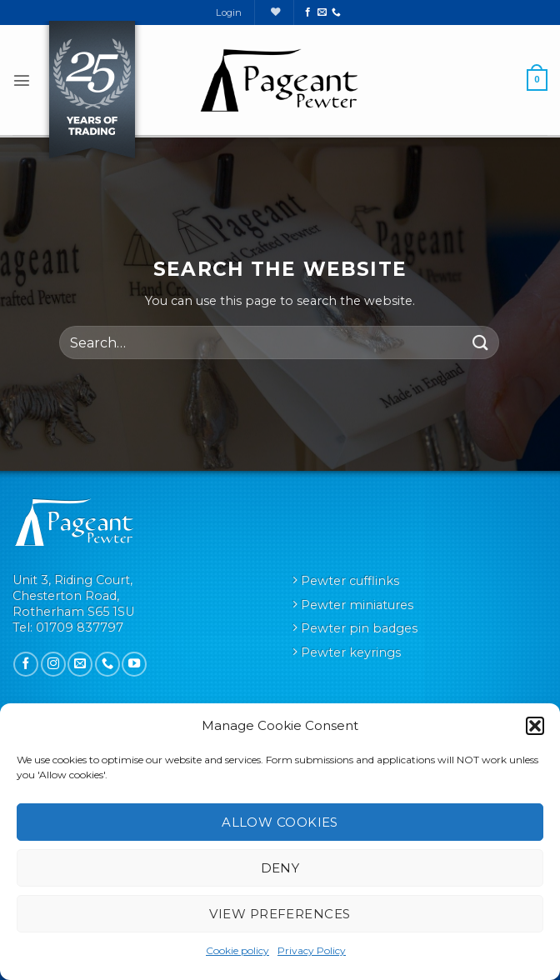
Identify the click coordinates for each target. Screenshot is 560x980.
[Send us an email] (322, 12)
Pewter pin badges (359, 628)
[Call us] (336, 12)
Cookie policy (237, 950)
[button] (535, 726)
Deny (280, 868)
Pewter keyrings (351, 652)
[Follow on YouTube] (134, 664)
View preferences (280, 914)
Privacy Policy (312, 950)
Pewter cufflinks (350, 581)
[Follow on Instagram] (53, 664)
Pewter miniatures (357, 605)
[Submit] (481, 343)
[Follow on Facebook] (308, 12)
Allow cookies (280, 822)
